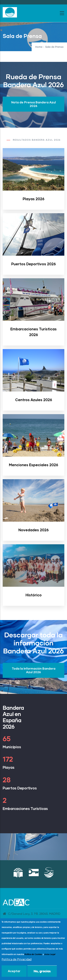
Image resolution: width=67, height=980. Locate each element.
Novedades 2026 (33, 530)
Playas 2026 (33, 199)
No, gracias (42, 971)
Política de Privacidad (17, 960)
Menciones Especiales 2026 (33, 465)
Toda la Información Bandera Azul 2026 (34, 670)
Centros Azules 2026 (34, 400)
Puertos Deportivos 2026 (33, 264)
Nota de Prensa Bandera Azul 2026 (33, 104)
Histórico (34, 595)
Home (39, 47)
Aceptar (14, 971)
